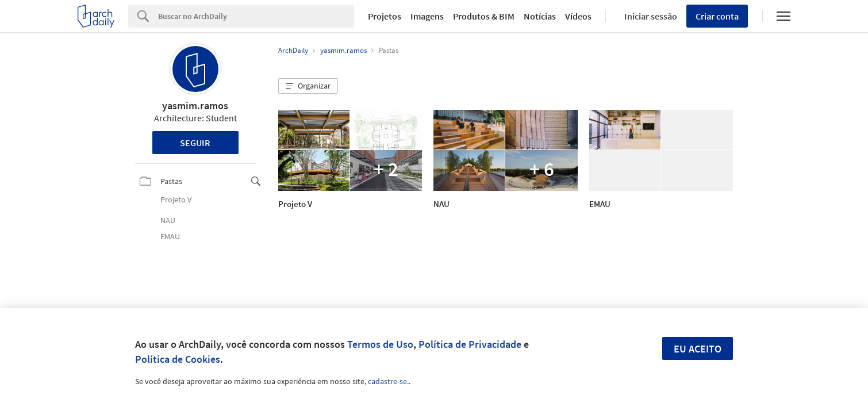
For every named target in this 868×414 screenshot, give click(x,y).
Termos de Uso (380, 344)
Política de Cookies (178, 359)
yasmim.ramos (195, 106)
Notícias (540, 16)
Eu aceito (698, 349)
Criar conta (717, 16)
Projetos (385, 16)
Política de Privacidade (470, 344)
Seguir (195, 143)
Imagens (427, 16)
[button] (308, 86)
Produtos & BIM (484, 16)
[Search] (256, 16)
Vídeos (578, 16)
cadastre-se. (388, 381)
